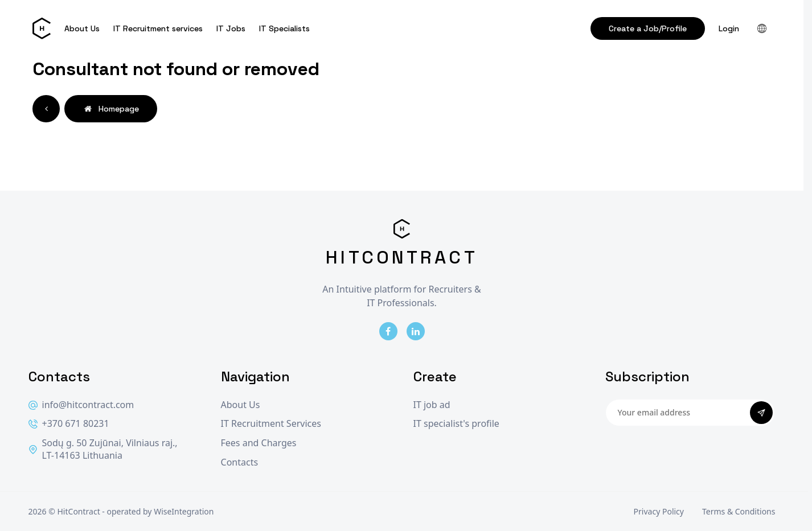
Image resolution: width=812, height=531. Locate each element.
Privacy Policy (659, 511)
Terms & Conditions (739, 511)
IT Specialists (284, 28)
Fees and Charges (259, 443)
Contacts (240, 462)
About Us (82, 28)
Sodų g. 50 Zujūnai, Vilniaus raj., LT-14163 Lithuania (103, 449)
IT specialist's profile (456, 424)
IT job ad (432, 405)
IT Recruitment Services (271, 424)
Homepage (111, 109)
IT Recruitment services (158, 28)
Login (729, 28)
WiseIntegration (184, 511)
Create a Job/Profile (648, 28)
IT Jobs (231, 28)
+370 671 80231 (69, 424)
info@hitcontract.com (81, 405)
